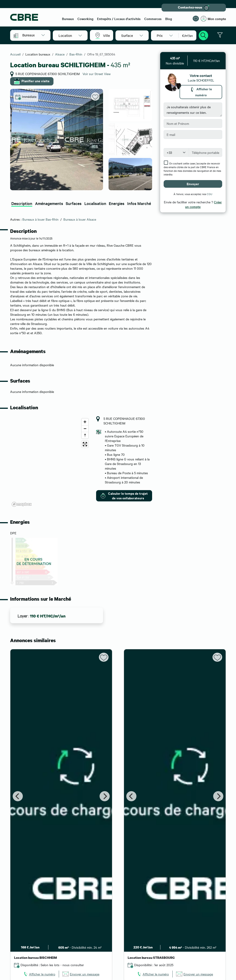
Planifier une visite (32, 81)
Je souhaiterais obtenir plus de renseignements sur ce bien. (193, 110)
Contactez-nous (194, 8)
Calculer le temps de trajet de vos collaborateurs (124, 496)
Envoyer (193, 184)
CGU (209, 194)
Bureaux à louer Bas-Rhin (40, 219)
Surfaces (74, 203)
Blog (169, 19)
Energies (117, 203)
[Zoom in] (85, 422)
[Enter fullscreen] (85, 444)
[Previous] (18, 796)
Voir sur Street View (97, 74)
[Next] (105, 796)
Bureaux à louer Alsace (80, 219)
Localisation (95, 203)
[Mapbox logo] (22, 504)
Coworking (85, 19)
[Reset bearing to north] (85, 435)
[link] (39, 974)
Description (22, 203)
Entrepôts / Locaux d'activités (119, 19)
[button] (34, 35)
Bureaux (68, 19)
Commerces (153, 19)
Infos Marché (139, 203)
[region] (50, 462)
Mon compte (213, 19)
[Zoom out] (85, 429)
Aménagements (49, 203)
